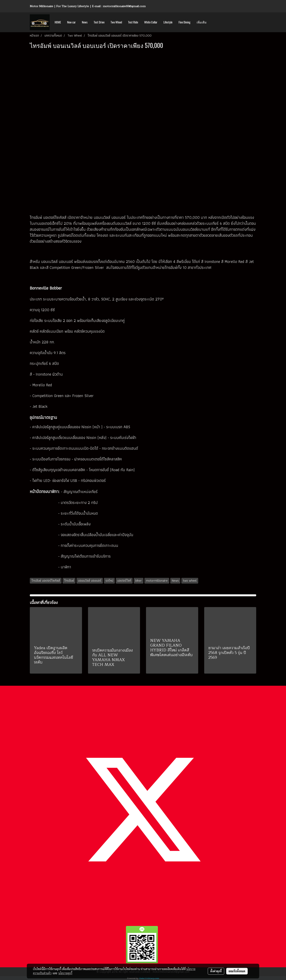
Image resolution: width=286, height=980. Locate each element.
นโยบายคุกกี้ (65, 973)
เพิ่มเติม (202, 22)
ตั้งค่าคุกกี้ (216, 971)
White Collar (151, 22)
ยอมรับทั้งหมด (237, 971)
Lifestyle (168, 22)
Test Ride (133, 22)
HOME (58, 22)
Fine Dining (185, 22)
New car (71, 22)
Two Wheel (116, 22)
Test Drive (99, 22)
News (85, 22)
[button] (213, 22)
